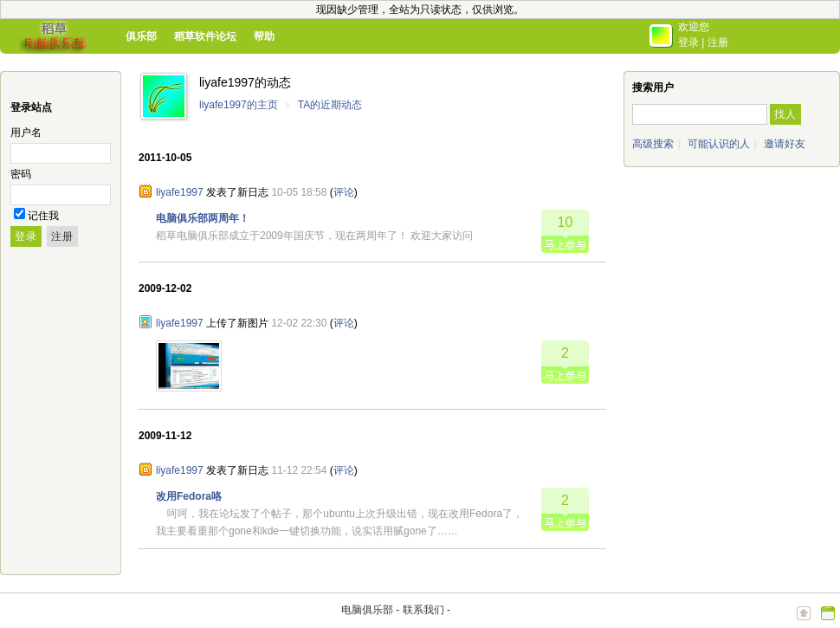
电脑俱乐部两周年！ (203, 218)
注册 (718, 42)
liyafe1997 (180, 192)
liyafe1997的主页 (239, 105)
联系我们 (423, 610)
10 (565, 222)
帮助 (264, 36)
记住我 (43, 216)
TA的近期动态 (330, 105)
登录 (688, 42)
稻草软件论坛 (205, 36)
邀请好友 (785, 144)
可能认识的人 (719, 144)
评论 (344, 192)
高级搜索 (653, 144)
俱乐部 (141, 36)
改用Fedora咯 (189, 496)
